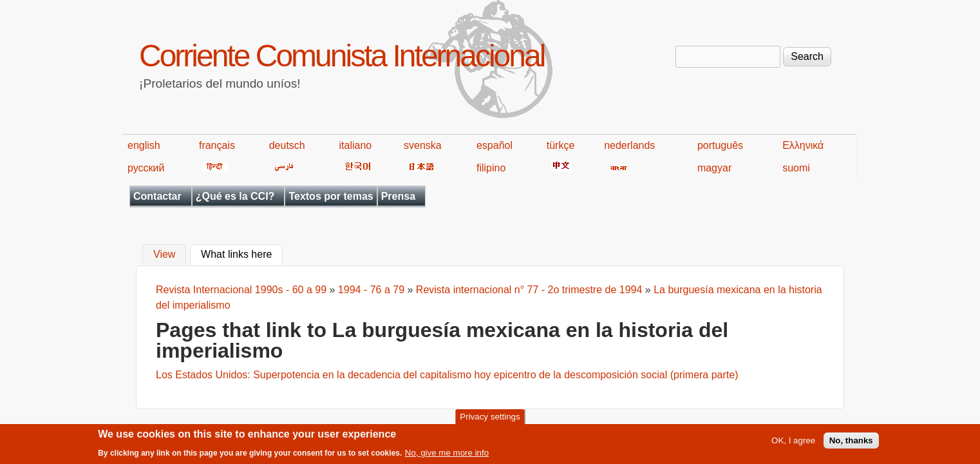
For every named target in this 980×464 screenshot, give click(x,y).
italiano (356, 145)
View (164, 255)
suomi (796, 168)
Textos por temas (331, 196)
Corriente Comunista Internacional (342, 56)
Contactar (157, 196)
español (495, 145)
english (144, 145)
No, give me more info (447, 455)
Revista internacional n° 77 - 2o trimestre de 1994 (529, 290)
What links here (242, 253)
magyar (714, 168)
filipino (491, 168)
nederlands (629, 145)
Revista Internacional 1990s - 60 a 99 (241, 290)
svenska (423, 145)
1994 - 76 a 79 (371, 290)
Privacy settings (490, 419)
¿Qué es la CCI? (235, 196)
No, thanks (851, 443)
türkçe (561, 145)
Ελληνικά (803, 145)
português (720, 145)
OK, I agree (793, 443)
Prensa (398, 196)
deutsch (287, 145)
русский (146, 168)
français (217, 145)
